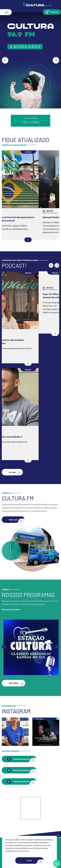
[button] (52, 12)
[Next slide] (56, 60)
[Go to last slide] (5, 60)
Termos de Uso (24, 851)
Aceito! (35, 861)
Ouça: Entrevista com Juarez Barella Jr (24, 437)
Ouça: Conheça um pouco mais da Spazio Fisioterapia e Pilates (25, 342)
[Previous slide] (4, 647)
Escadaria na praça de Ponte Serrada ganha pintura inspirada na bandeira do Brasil (30, 219)
